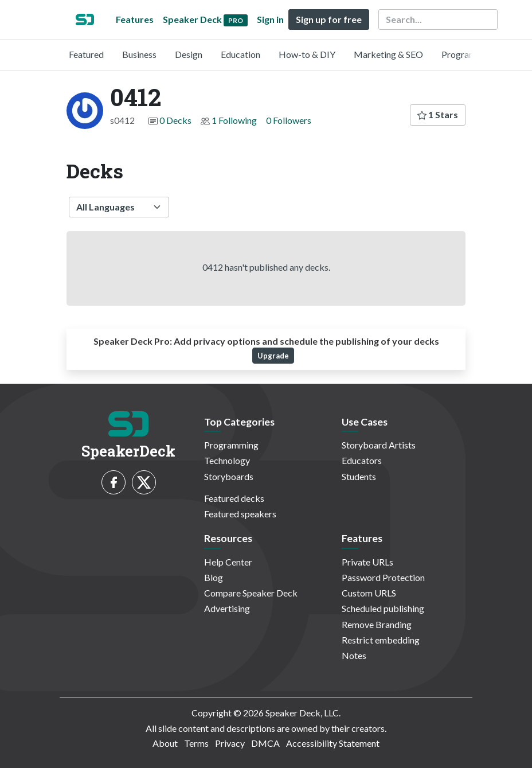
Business (139, 54)
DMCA (265, 743)
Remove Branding (377, 624)
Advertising (227, 608)
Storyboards (229, 476)
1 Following (234, 120)
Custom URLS (369, 593)
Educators (362, 460)
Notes (354, 655)
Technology (227, 460)
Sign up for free (329, 19)
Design (189, 54)
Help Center (228, 562)
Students (359, 476)
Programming (469, 54)
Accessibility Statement (333, 743)
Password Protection (383, 577)
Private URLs (367, 562)
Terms (196, 743)
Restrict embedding (381, 640)
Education (240, 54)
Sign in (270, 19)
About (165, 743)
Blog (214, 577)
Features (135, 19)
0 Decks (175, 120)
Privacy (230, 743)
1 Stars (438, 114)
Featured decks (234, 498)
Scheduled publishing (383, 608)
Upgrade (273, 356)
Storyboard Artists (379, 445)
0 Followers (289, 120)
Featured (86, 54)
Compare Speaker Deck (251, 593)
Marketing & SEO (388, 54)
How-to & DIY (307, 54)
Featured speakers (240, 514)
